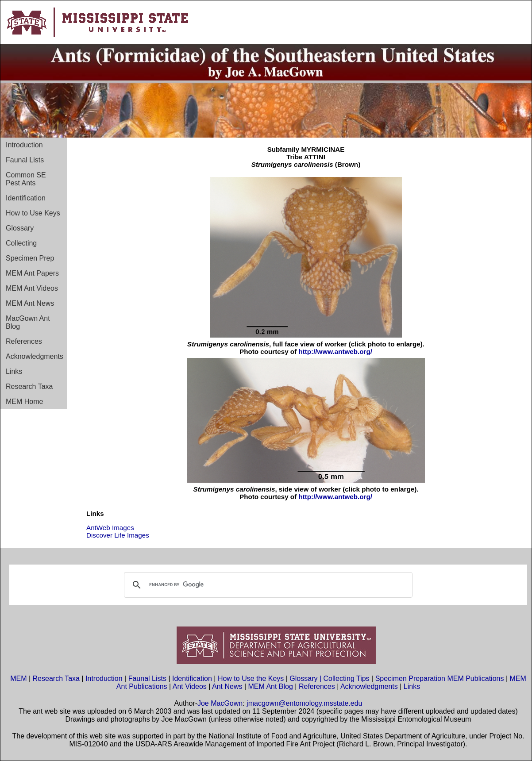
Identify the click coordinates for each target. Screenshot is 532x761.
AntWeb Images (110, 528)
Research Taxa (29, 386)
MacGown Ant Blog (28, 322)
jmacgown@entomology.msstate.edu (304, 703)
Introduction (24, 145)
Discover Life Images (118, 535)
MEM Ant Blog (271, 686)
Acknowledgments (35, 356)
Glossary (20, 228)
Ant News (227, 686)
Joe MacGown (220, 703)
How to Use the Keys (252, 678)
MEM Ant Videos (32, 288)
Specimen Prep (30, 258)
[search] (267, 585)
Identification (26, 198)
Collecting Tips (347, 678)
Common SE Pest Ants (26, 179)
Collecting (21, 243)
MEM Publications (475, 678)
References (24, 341)
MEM (18, 678)
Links (14, 371)
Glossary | (306, 678)
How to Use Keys (33, 213)
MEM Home (24, 402)
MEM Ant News (30, 303)
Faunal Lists (25, 160)
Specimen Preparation (410, 678)
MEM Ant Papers (32, 273)
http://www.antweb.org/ (335, 352)
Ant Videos (190, 686)
